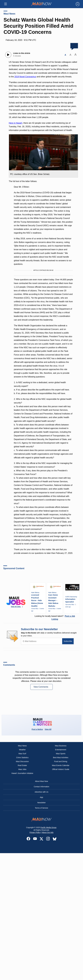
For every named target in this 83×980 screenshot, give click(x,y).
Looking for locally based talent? (55, 618)
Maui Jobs (22, 769)
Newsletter (41, 803)
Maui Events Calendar (61, 765)
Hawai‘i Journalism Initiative (22, 773)
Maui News (9, 14)
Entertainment (61, 750)
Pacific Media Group (48, 827)
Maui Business (61, 746)
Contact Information (41, 787)
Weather (22, 750)
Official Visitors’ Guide (61, 769)
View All (48, 729)
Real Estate (22, 765)
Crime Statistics (22, 758)
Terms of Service (41, 808)
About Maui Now (41, 781)
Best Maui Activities (61, 758)
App (41, 797)
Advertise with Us (41, 792)
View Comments (41, 687)
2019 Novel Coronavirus (25, 77)
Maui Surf (22, 754)
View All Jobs (17, 607)
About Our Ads (48, 832)
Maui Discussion (22, 761)
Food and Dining (61, 761)
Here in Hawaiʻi (16, 123)
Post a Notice (37, 729)
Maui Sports (61, 754)
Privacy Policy (35, 832)
